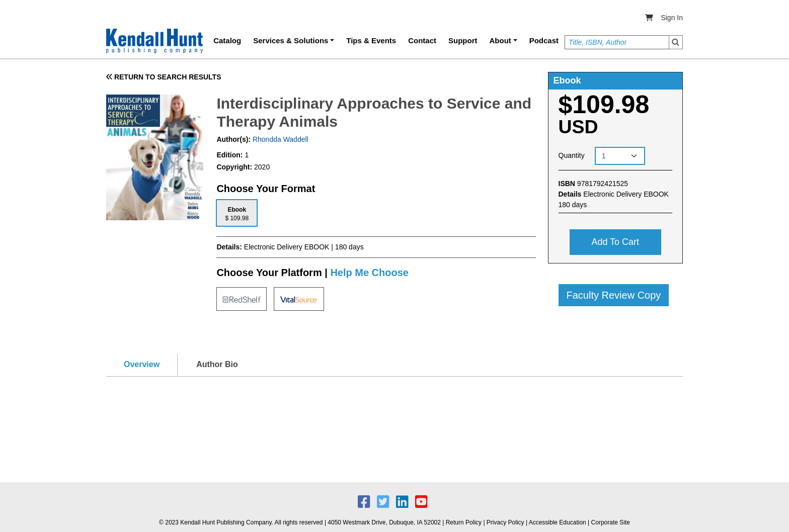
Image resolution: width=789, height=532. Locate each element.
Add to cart (615, 242)
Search (676, 42)
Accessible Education (558, 522)
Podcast (544, 40)
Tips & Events (371, 40)
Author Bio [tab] (217, 364)
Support (463, 40)
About (500, 40)
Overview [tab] (142, 364)
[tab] (237, 213)
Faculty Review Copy (614, 295)
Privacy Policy (505, 522)
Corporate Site (611, 522)
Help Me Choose (369, 273)
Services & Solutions (291, 40)
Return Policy (464, 522)
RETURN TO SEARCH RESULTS (164, 77)
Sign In (672, 18)
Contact (422, 40)
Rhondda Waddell (280, 139)
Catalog (227, 40)
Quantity (572, 155)
